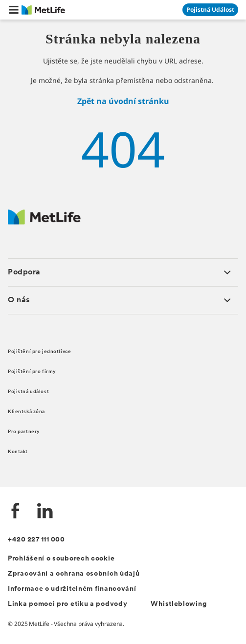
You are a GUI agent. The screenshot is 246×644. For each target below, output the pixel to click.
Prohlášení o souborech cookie (61, 559)
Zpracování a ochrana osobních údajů (74, 574)
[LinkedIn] (45, 512)
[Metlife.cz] (44, 222)
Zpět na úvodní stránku (123, 101)
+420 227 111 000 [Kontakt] (36, 540)
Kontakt (18, 452)
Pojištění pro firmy (32, 372)
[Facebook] (16, 512)
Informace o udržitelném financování (72, 589)
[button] (14, 10)
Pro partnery (24, 432)
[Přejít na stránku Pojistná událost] (210, 10)
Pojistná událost (28, 392)
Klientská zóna (26, 412)
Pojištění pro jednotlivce (39, 352)
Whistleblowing (179, 604)
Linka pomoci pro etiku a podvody (67, 604)
